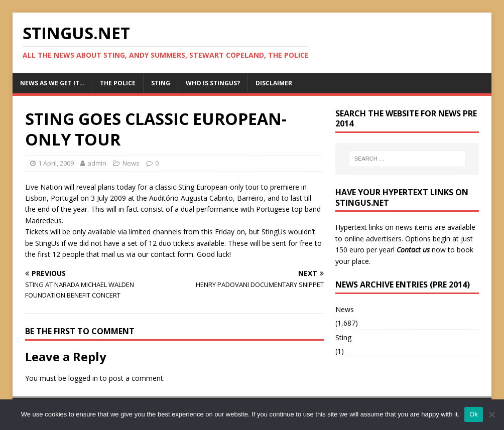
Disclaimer (274, 83)
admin (97, 163)
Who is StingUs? (213, 83)
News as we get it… (52, 83)
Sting (161, 83)
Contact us (413, 250)
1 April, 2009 (56, 163)
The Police (118, 83)
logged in (83, 378)
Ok (474, 414)
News (131, 163)
